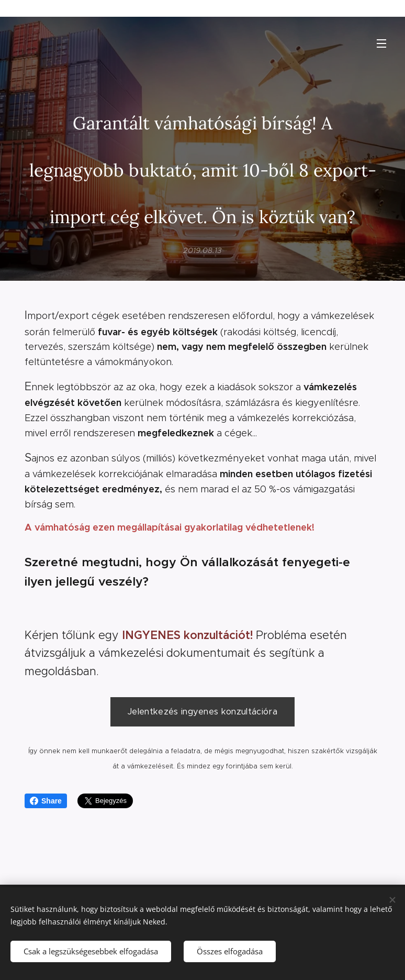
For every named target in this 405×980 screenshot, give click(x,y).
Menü (381, 43)
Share (46, 801)
